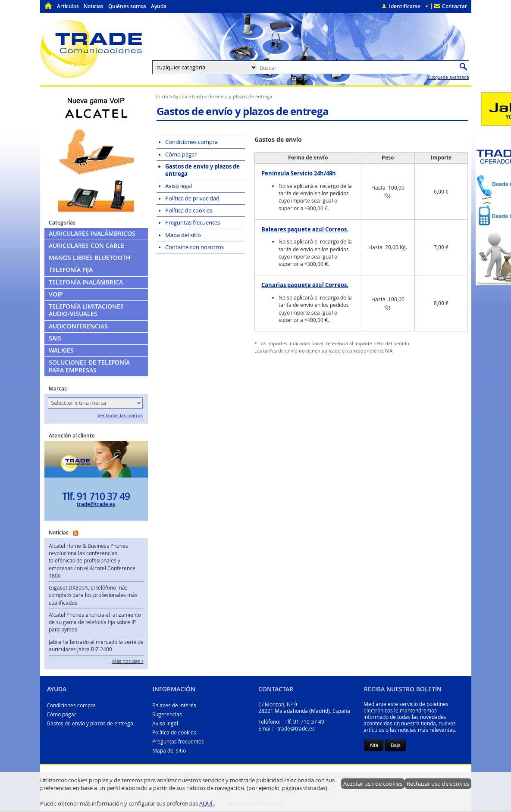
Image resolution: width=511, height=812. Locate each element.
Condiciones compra (71, 705)
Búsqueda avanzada (448, 77)
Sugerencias (167, 714)
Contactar (455, 6)
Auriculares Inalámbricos (92, 234)
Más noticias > (128, 661)
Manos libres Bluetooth (90, 258)
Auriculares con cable (86, 246)
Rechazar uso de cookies (438, 784)
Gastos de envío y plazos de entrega (90, 723)
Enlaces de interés (174, 705)
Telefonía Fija (71, 270)
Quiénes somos (127, 6)
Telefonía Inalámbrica (86, 282)
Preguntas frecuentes (178, 742)
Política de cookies (174, 732)
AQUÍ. (207, 803)
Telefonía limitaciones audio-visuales (86, 310)
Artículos (68, 6)
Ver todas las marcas (120, 415)
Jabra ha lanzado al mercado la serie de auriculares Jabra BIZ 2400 (96, 646)
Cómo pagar (61, 714)
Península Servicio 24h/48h (299, 173)
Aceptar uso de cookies (373, 784)
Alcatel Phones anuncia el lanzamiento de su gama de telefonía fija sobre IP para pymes (95, 622)
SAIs (55, 338)
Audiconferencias (78, 326)
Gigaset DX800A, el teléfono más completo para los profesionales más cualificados (93, 595)
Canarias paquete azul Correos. (305, 285)
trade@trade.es (96, 504)
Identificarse (405, 6)
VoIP (56, 294)
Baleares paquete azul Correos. (305, 229)
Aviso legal (165, 723)
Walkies (61, 350)
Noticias (94, 6)
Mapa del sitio (169, 751)
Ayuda (159, 6)
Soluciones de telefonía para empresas (89, 366)
